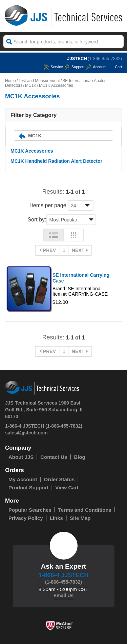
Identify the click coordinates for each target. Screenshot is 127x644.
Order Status (59, 479)
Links (56, 518)
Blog (79, 457)
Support (75, 67)
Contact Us (54, 457)
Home (10, 81)
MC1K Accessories (32, 151)
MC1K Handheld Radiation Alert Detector (56, 161)
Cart (115, 67)
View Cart (67, 487)
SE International (77, 81)
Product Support (28, 487)
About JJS (21, 457)
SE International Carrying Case (81, 278)
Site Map (80, 518)
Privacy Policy (26, 518)
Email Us (63, 596)
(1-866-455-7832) (105, 58)
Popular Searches (30, 510)
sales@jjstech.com (26, 433)
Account (96, 67)
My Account (23, 479)
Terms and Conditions (85, 510)
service (53, 67)
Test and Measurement (39, 81)
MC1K (31, 85)
